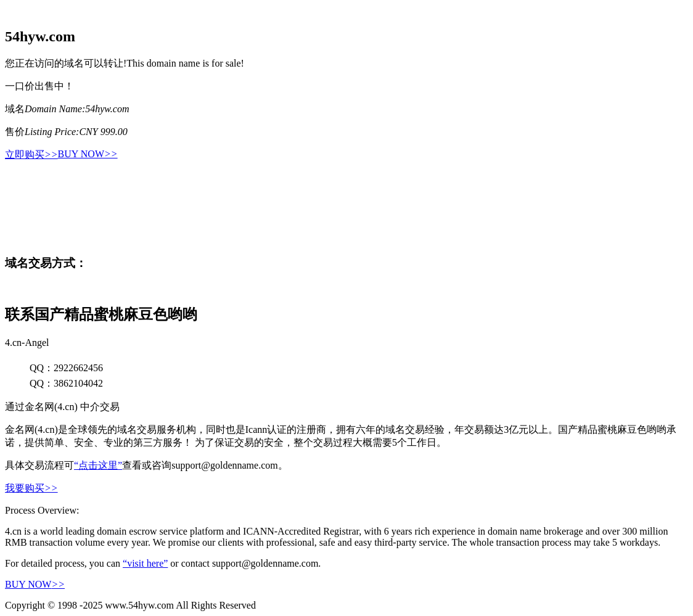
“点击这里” (98, 465)
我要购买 (31, 488)
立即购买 (31, 154)
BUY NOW (88, 154)
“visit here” (145, 563)
